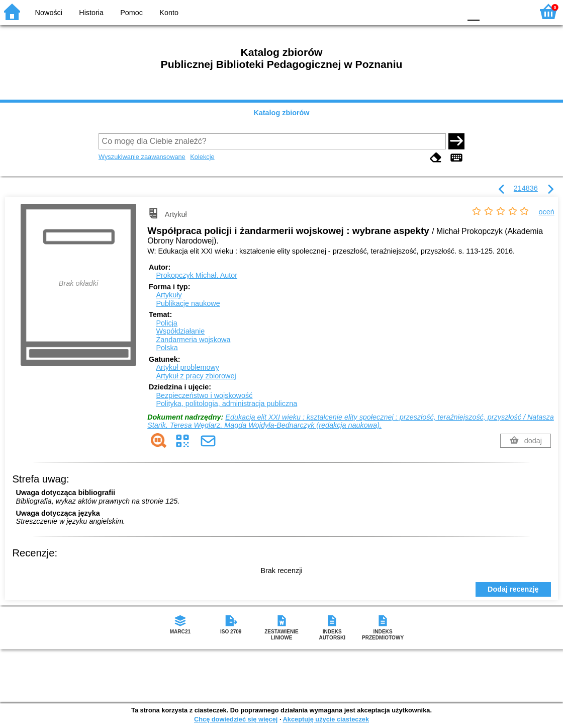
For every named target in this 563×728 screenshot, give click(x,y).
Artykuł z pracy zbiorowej (196, 376)
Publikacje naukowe (188, 303)
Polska (167, 348)
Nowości (49, 13)
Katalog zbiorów (281, 113)
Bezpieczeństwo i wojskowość (204, 395)
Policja (166, 323)
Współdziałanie (180, 331)
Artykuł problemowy (187, 367)
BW (410, 11)
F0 (473, 11)
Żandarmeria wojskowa (193, 340)
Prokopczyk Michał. (197, 275)
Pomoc (131, 13)
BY (450, 11)
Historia (91, 13)
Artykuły (169, 295)
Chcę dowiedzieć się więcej (236, 719)
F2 (514, 11)
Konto (169, 13)
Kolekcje (202, 157)
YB (430, 11)
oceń (547, 212)
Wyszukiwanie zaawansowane (142, 157)
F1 (491, 11)
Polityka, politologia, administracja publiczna (226, 403)
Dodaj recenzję (513, 589)
